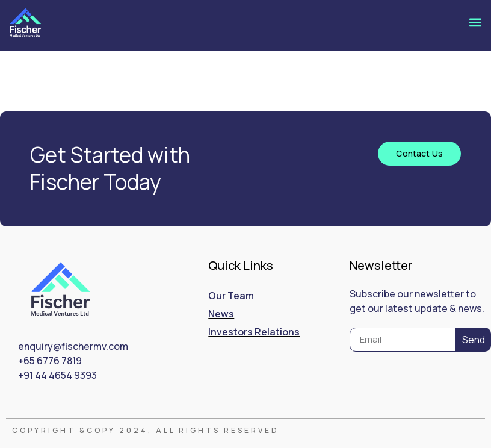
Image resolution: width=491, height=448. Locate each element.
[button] (475, 23)
